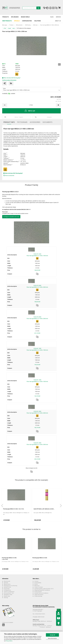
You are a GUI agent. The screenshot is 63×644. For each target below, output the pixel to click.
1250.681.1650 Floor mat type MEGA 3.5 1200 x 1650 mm (37, 381)
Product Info (9, 122)
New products (7, 21)
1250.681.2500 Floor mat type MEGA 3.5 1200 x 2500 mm (37, 444)
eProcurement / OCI (9, 593)
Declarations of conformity (11, 586)
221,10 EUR (37, 333)
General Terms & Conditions (41, 593)
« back (9, 28)
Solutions (38, 21)
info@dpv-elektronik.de (38, 617)
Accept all (52, 635)
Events (36, 584)
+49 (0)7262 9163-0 (40, 614)
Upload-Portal (7, 587)
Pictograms (22, 122)
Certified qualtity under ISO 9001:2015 (44, 589)
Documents (47, 122)
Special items (7, 584)
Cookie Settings (38, 596)
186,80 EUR (37, 302)
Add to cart (30, 111)
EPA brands (15, 17)
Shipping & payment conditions (42, 590)
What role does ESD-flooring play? (12, 78)
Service (58, 17)
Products (6, 17)
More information (52, 638)
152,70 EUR (37, 396)
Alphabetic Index (8, 595)
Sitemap (6, 598)
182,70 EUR (37, 428)
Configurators (27, 21)
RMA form (37, 586)
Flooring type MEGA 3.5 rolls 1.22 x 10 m (13, 509)
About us (58, 21)
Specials (17, 21)
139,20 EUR (37, 365)
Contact (36, 581)
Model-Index (7, 596)
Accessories (35, 122)
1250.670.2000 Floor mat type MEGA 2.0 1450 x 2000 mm (37, 286)
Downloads (7, 589)
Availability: (5, 94)
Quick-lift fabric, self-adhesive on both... (44, 509)
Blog (52, 17)
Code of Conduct (39, 587)
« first (5, 28)
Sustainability (38, 583)
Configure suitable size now (11, 217)
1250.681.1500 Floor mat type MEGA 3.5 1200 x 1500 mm (37, 349)
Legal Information (39, 595)
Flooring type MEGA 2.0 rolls (40, 558)
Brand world (25, 17)
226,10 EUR (37, 459)
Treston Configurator (9, 592)
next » (14, 28)
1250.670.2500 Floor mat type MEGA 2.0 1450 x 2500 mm (37, 318)
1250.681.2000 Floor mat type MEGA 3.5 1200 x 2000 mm (37, 412)
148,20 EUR (37, 270)
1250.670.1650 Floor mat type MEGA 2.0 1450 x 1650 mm (37, 255)
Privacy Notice (9, 641)
